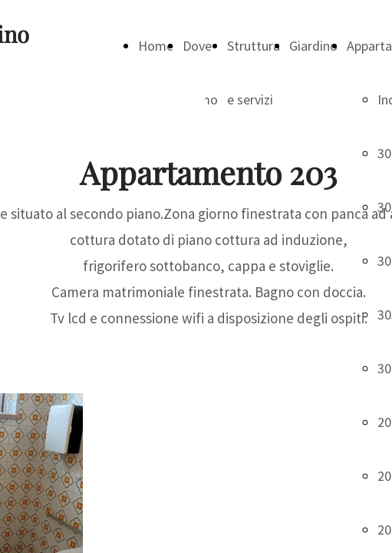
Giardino (313, 46)
